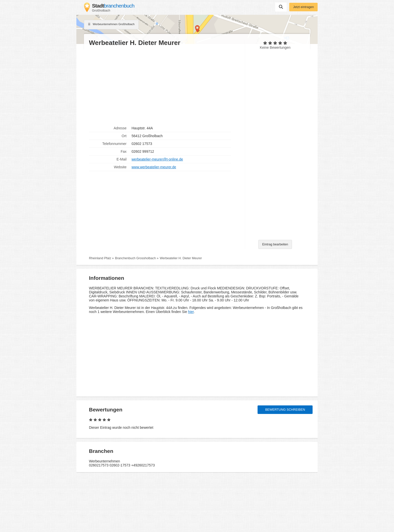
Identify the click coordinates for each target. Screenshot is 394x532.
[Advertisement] (164, 86)
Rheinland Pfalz (100, 258)
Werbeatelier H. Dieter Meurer (181, 258)
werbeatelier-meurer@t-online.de (157, 159)
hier (191, 312)
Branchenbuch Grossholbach (135, 258)
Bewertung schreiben (285, 410)
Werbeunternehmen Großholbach (111, 25)
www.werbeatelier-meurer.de (154, 167)
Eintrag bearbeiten (275, 244)
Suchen (281, 7)
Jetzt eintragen (303, 7)
